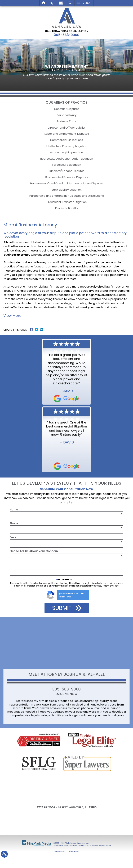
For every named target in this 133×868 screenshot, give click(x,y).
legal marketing (79, 845)
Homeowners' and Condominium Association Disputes (67, 183)
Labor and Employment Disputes (67, 134)
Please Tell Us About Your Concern (34, 625)
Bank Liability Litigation (66, 190)
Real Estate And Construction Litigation (67, 159)
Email (61, 3)
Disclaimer (59, 852)
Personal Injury (67, 115)
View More (12, 316)
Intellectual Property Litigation (66, 146)
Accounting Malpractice (66, 152)
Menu (86, 3)
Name (14, 583)
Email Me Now (66, 725)
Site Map (74, 852)
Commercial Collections (66, 140)
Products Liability (66, 208)
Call (52, 3)
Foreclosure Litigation (66, 165)
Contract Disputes (67, 109)
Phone (14, 597)
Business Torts (66, 121)
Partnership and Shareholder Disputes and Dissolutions (66, 196)
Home (44, 3)
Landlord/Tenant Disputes (67, 171)
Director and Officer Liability (66, 128)
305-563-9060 (67, 35)
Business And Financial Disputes (66, 177)
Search (70, 3)
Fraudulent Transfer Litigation (67, 202)
